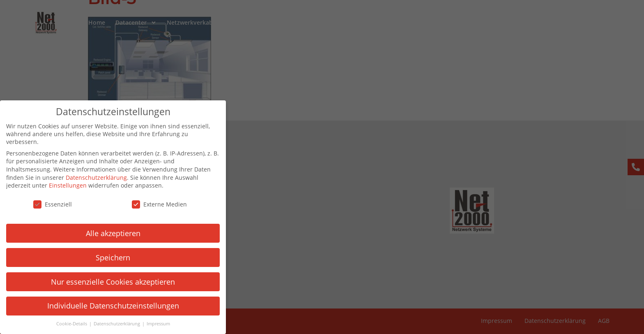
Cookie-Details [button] (67, 324)
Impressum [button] (153, 324)
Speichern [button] (108, 257)
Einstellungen (62, 185)
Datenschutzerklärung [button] (112, 324)
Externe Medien (154, 204)
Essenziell (47, 204)
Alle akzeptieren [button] (107, 233)
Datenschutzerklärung (91, 177)
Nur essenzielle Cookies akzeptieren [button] (108, 282)
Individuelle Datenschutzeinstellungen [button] (107, 306)
